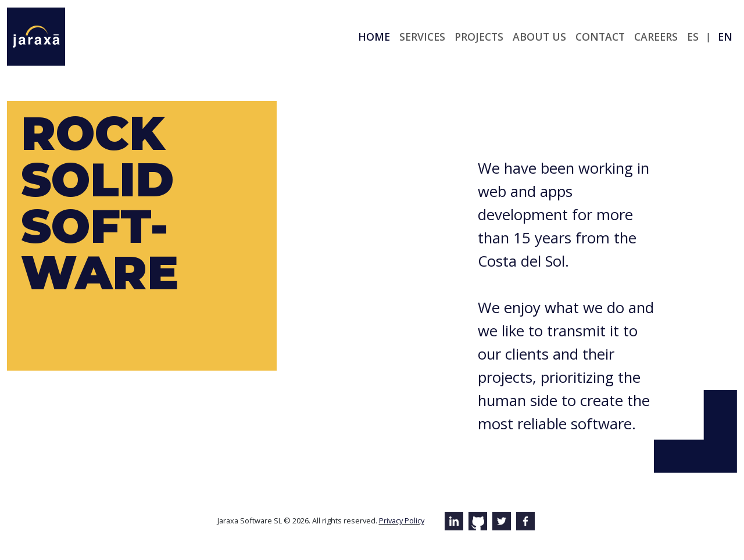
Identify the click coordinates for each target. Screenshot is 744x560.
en (725, 37)
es (693, 37)
